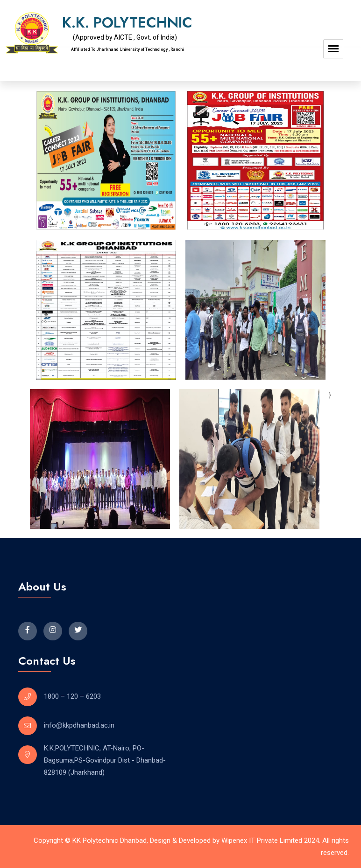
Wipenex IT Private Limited (262, 840)
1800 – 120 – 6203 (72, 696)
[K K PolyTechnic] (265, 617)
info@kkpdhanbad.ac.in (79, 725)
